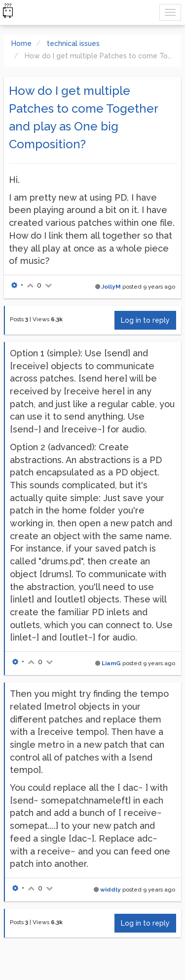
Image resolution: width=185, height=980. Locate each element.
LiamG (111, 663)
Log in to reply (145, 320)
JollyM (111, 287)
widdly (111, 890)
